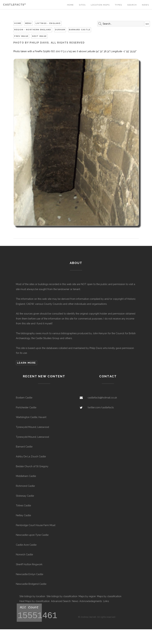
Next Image (39, 36)
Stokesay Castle (25, 496)
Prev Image (21, 36)
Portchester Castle (26, 407)
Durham (60, 30)
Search (132, 5)
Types (118, 5)
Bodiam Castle (24, 398)
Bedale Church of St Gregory (32, 466)
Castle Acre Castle (26, 545)
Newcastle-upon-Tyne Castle (32, 535)
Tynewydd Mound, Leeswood (32, 427)
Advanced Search (61, 601)
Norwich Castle (24, 554)
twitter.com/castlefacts (101, 407)
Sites (82, 5)
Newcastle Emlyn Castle (30, 574)
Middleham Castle (26, 476)
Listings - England (48, 23)
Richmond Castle (25, 486)
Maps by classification (109, 596)
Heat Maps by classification (35, 601)
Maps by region (87, 596)
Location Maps (100, 5)
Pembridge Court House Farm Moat (36, 525)
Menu (28, 23)
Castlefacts (14, 5)
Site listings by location (32, 596)
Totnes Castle (23, 505)
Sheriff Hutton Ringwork (29, 564)
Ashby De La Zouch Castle (31, 456)
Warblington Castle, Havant (31, 417)
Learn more (27, 363)
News (145, 5)
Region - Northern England (33, 30)
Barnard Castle (80, 30)
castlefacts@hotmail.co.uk (102, 398)
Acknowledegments (91, 601)
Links (106, 601)
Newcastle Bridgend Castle (31, 584)
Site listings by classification (62, 596)
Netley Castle (23, 515)
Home (70, 5)
